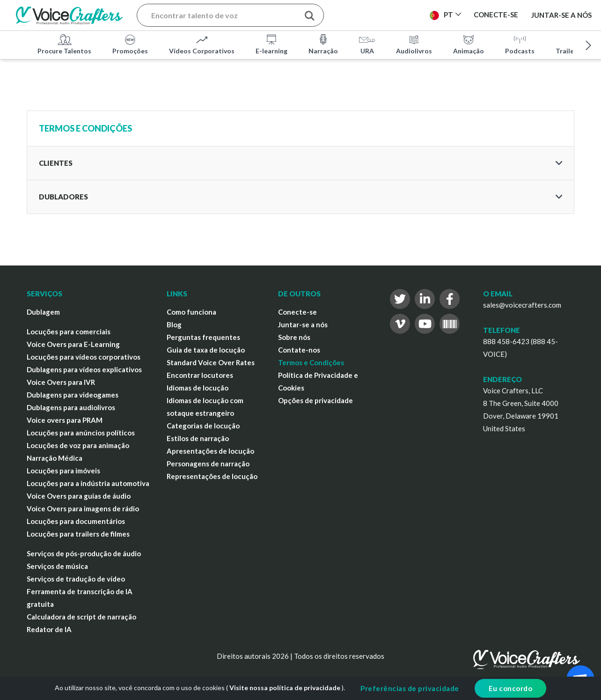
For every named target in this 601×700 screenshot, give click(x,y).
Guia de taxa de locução (206, 350)
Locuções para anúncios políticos (81, 433)
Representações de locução (212, 476)
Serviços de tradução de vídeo (76, 579)
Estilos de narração (198, 438)
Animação (469, 44)
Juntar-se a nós (561, 15)
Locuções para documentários (76, 521)
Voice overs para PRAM (65, 420)
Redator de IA (49, 629)
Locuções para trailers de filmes (78, 534)
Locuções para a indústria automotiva (88, 483)
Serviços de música (57, 566)
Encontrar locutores (200, 375)
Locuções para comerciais (69, 332)
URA (367, 44)
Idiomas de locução (198, 388)
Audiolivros (414, 44)
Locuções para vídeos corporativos (84, 357)
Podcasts (520, 44)
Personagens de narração (208, 464)
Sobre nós (294, 337)
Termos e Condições (311, 362)
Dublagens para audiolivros (71, 407)
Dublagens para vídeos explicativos (84, 369)
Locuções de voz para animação (78, 445)
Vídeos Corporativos (202, 44)
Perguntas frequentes (203, 337)
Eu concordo (511, 688)
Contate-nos (299, 350)
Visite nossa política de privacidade (285, 688)
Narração (323, 44)
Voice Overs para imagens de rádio (83, 508)
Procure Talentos (64, 44)
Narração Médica (55, 458)
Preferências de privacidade (410, 688)
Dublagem (43, 312)
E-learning (271, 44)
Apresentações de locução (210, 451)
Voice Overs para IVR (61, 382)
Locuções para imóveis (63, 471)
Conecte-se (297, 312)
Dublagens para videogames (73, 395)
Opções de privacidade (315, 400)
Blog (174, 324)
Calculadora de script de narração (81, 617)
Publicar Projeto (383, 15)
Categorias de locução (203, 426)
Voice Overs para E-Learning (73, 344)
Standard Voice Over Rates (211, 362)
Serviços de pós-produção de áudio (84, 553)
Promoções (130, 44)
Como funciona (191, 312)
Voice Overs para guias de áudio (79, 496)
